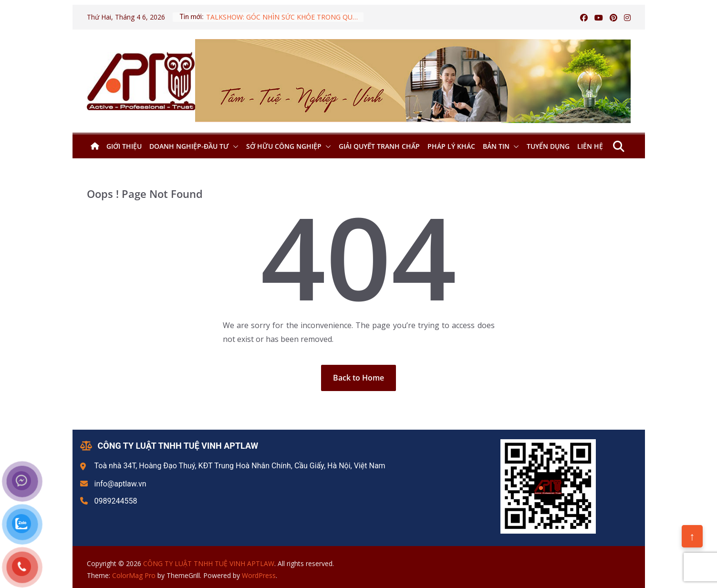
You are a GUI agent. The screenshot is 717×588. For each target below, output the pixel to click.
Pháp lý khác (451, 146)
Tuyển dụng (548, 146)
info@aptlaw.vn (120, 484)
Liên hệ (590, 146)
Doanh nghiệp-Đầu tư (189, 146)
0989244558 (116, 501)
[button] (234, 146)
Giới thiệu (124, 146)
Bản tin (496, 146)
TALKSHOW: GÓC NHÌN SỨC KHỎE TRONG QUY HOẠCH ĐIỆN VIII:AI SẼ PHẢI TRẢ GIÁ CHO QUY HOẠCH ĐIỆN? (285, 17)
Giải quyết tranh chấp (379, 146)
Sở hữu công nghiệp (284, 146)
